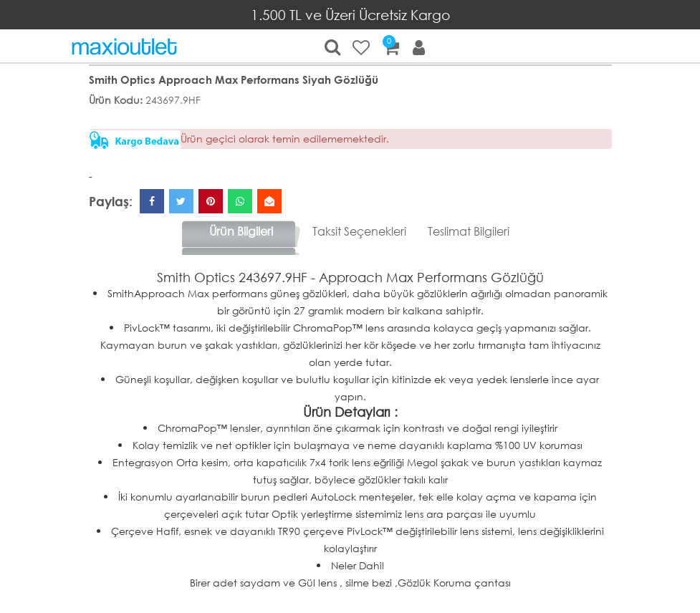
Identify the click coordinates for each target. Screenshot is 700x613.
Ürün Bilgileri (241, 231)
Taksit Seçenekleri (359, 231)
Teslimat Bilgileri (469, 231)
